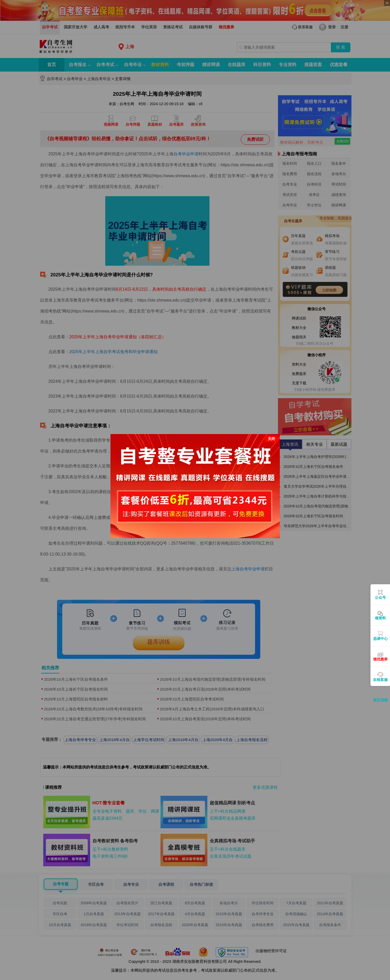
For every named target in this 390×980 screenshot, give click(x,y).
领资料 (380, 618)
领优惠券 (380, 659)
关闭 (271, 439)
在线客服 (380, 680)
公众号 (380, 597)
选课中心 (380, 639)
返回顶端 (380, 700)
